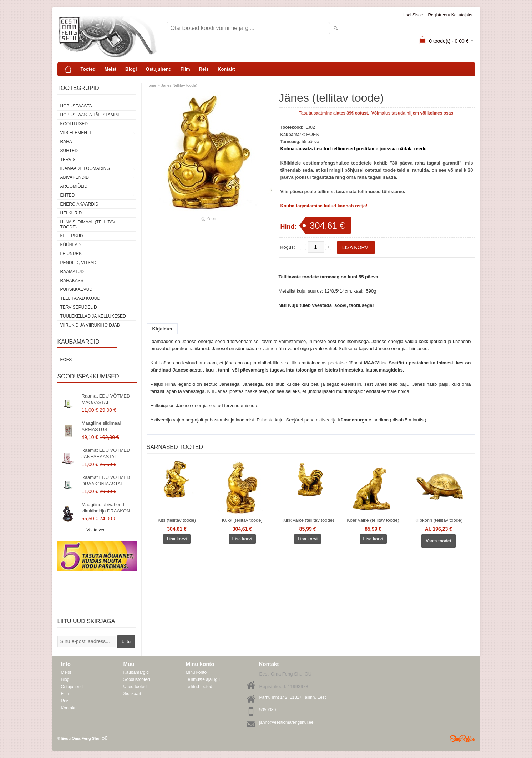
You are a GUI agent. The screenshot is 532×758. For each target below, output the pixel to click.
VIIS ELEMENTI (76, 133)
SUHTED (69, 151)
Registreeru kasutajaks (450, 15)
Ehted (68, 195)
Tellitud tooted (199, 687)
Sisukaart (132, 694)
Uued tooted (135, 687)
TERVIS (68, 160)
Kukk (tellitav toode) (242, 520)
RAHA (66, 142)
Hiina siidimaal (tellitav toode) (88, 224)
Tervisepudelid (79, 307)
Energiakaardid (79, 204)
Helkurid (71, 213)
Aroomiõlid (74, 186)
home (152, 85)
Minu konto (196, 672)
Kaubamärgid (136, 672)
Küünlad (70, 245)
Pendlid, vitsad (78, 263)
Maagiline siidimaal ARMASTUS (101, 426)
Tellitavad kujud (80, 298)
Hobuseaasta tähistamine (91, 115)
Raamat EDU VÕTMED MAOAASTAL (106, 399)
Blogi (131, 69)
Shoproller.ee (462, 738)
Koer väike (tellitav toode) (373, 520)
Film (185, 69)
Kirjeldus (162, 329)
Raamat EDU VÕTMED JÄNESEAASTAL (106, 453)
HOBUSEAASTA (76, 106)
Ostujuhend (159, 69)
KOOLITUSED (74, 124)
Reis (204, 69)
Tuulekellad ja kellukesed (93, 316)
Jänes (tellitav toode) (179, 85)
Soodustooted (137, 679)
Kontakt (226, 69)
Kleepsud (72, 236)
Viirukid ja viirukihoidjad (90, 325)
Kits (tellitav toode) (177, 520)
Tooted (88, 69)
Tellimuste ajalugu (203, 679)
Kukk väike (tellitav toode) (308, 520)
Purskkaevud (77, 289)
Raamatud (72, 272)
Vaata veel (97, 530)
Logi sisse (413, 15)
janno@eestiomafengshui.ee (287, 722)
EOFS (66, 360)
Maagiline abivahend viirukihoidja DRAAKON (106, 508)
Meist (110, 69)
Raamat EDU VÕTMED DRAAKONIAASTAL (106, 481)
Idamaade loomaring (85, 168)
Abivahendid (75, 177)
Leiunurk (71, 254)
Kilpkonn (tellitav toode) (438, 520)
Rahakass (72, 281)
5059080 (268, 710)
